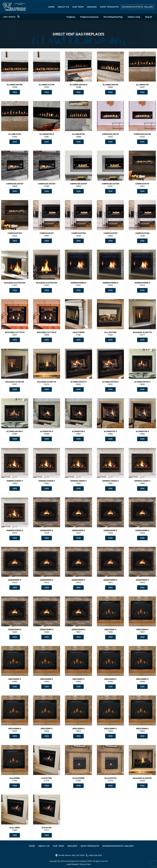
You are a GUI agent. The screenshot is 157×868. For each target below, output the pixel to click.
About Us (63, 7)
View (15, 92)
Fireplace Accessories (89, 17)
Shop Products (109, 7)
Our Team (78, 7)
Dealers (92, 7)
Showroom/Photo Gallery (138, 7)
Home (51, 7)
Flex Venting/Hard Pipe (113, 17)
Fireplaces (71, 17)
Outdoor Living (134, 17)
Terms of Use (85, 864)
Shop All (149, 17)
